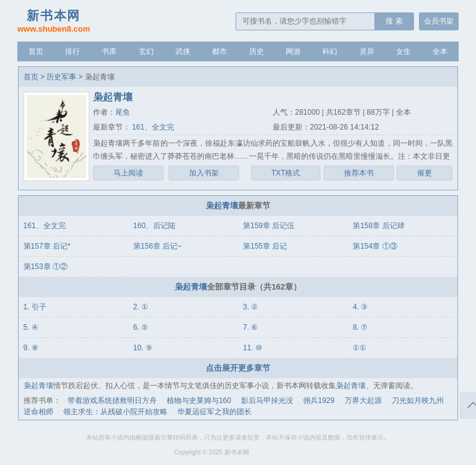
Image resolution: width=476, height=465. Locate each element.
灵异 (367, 51)
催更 (425, 173)
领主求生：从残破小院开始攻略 (115, 412)
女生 (403, 51)
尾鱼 (123, 112)
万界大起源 (363, 401)
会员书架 (439, 21)
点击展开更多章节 (238, 368)
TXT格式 (286, 173)
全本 (440, 51)
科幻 (330, 51)
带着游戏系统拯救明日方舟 (112, 401)
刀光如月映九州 (418, 401)
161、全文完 (152, 127)
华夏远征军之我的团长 (214, 412)
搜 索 (394, 21)
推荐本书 (359, 173)
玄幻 (146, 51)
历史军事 (61, 77)
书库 (109, 51)
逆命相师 (38, 412)
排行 (73, 51)
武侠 (183, 51)
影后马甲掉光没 (267, 401)
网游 (293, 51)
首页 (36, 51)
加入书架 (204, 173)
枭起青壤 (222, 206)
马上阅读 (128, 173)
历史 (257, 51)
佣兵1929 (319, 401)
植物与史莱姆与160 (199, 401)
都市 (219, 51)
